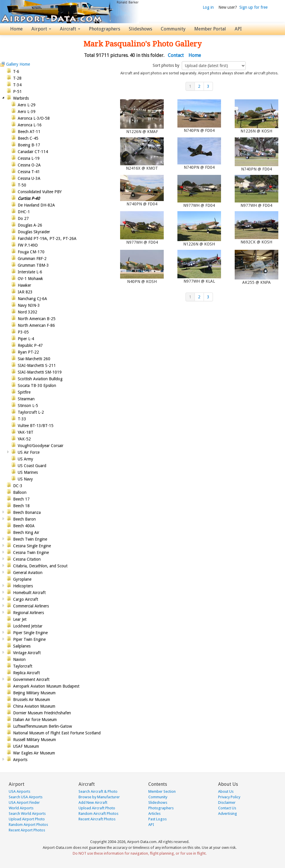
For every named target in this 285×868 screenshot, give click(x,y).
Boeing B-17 (29, 145)
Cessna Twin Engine (31, 553)
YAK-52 (24, 439)
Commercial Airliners (31, 606)
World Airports (21, 808)
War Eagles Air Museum (34, 753)
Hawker (24, 285)
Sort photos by (167, 65)
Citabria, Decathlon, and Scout (40, 566)
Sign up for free (253, 7)
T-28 (17, 78)
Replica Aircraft (26, 673)
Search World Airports (27, 814)
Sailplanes (22, 646)
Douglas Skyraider (34, 232)
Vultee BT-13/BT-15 (36, 426)
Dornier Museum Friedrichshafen (42, 713)
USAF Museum (26, 746)
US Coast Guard (32, 466)
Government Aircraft (31, 679)
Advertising (228, 814)
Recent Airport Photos (27, 830)
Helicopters (23, 586)
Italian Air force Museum (35, 720)
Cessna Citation (27, 559)
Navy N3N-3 (29, 305)
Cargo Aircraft (26, 599)
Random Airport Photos (28, 825)
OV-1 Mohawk (30, 279)
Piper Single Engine (30, 633)
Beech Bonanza (27, 512)
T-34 (17, 85)
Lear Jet (20, 619)
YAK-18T (26, 432)
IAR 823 (25, 292)
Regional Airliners (28, 613)
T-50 (22, 185)
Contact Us (227, 808)
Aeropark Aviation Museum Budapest (46, 686)
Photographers (105, 29)
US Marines (28, 472)
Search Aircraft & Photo (98, 791)
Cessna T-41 (29, 172)
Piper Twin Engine (29, 639)
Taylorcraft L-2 (31, 412)
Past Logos (157, 819)
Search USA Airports (26, 797)
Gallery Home (18, 64)
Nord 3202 (27, 312)
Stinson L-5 (28, 406)
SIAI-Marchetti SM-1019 (40, 372)
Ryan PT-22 (28, 352)
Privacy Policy (229, 797)
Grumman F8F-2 (32, 259)
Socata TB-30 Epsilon (37, 385)
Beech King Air (26, 532)
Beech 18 (21, 506)
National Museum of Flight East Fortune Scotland (57, 733)
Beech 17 (21, 499)
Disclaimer (227, 802)
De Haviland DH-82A (36, 205)
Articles (154, 814)
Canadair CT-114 (33, 152)
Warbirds (21, 98)
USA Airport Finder (24, 802)
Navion (19, 659)
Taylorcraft (23, 666)
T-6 (16, 71)
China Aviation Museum (34, 706)
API (238, 29)
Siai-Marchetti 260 (34, 359)
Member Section (162, 791)
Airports (20, 760)
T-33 (22, 419)
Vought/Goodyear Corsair (41, 446)
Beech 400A (24, 526)
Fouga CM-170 (31, 252)
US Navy (25, 479)
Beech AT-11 (29, 132)
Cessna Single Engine (32, 546)
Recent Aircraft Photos (97, 819)
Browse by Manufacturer (99, 797)
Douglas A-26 (30, 225)
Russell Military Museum (34, 740)
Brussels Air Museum (32, 700)
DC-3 (18, 486)
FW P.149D (28, 245)
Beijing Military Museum (34, 693)
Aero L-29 (27, 105)
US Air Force (29, 452)
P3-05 (23, 332)
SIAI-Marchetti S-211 (37, 365)
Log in (208, 7)
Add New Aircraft (93, 802)
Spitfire (24, 392)
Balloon (20, 492)
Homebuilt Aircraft (29, 593)
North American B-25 (37, 319)
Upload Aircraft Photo (97, 808)
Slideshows (140, 29)
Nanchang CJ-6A (32, 299)
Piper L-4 (26, 339)
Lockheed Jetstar (28, 626)
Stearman (26, 399)
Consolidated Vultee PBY (40, 192)
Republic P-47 (30, 345)
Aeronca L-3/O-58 (34, 118)
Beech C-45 (28, 138)
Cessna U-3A (29, 178)
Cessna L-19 (29, 158)
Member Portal (210, 29)
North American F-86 (36, 325)
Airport (41, 29)
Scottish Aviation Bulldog (40, 379)
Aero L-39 (27, 112)
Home (16, 29)
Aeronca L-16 (30, 125)
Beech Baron (24, 519)
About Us (226, 791)
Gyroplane (22, 579)
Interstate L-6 (30, 272)
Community (173, 29)
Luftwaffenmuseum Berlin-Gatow (42, 726)
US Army (25, 459)
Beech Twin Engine (30, 539)
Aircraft (70, 29)
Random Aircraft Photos (98, 814)
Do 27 (23, 218)
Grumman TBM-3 (33, 265)
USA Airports (19, 791)
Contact (176, 55)
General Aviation (28, 573)
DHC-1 (24, 212)
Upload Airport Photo (27, 819)
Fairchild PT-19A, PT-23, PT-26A (47, 238)
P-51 (17, 92)
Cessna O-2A (29, 165)
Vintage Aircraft (27, 653)
